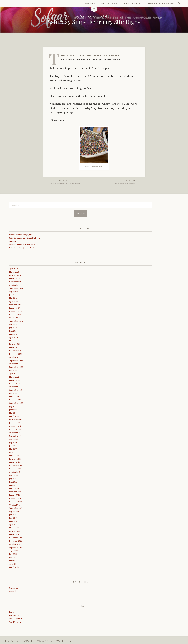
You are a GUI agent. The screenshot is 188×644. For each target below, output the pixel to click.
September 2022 (16, 367)
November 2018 (16, 469)
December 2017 (15, 498)
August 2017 (14, 512)
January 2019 (14, 462)
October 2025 (15, 285)
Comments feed (15, 619)
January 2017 (14, 534)
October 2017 (15, 505)
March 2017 (14, 528)
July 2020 (13, 407)
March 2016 (14, 567)
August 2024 (14, 324)
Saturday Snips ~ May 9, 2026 (21, 235)
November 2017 (15, 502)
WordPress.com (64, 641)
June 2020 (13, 410)
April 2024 (14, 338)
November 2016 (16, 541)
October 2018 (15, 472)
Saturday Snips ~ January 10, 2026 (23, 248)
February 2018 (15, 492)
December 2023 (16, 351)
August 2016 (14, 551)
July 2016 (13, 554)
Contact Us (138, 4)
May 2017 (13, 521)
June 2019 (13, 446)
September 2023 (16, 361)
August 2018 (14, 475)
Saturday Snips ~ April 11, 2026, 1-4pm (25, 238)
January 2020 (15, 423)
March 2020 (14, 416)
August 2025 (14, 292)
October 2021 (15, 387)
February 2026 (15, 275)
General (12, 591)
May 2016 (13, 561)
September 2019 (16, 436)
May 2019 (13, 449)
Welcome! (90, 4)
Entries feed (14, 615)
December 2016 (16, 538)
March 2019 (14, 456)
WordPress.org (15, 622)
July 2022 (13, 370)
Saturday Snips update (116, 182)
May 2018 (13, 485)
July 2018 (13, 479)
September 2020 (16, 403)
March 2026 (14, 272)
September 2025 (16, 288)
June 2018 (13, 482)
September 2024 (16, 321)
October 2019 (15, 433)
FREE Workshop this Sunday (72, 182)
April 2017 (13, 525)
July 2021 (13, 393)
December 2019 (16, 426)
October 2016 (15, 544)
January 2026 (15, 278)
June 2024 (13, 331)
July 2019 (13, 443)
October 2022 (15, 364)
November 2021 (16, 383)
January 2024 (15, 347)
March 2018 (14, 489)
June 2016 (13, 557)
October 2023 (15, 357)
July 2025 (13, 295)
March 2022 (14, 377)
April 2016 (13, 564)
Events (116, 4)
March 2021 (14, 397)
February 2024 (15, 344)
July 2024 (13, 328)
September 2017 (16, 508)
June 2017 (13, 518)
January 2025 (15, 308)
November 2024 (16, 315)
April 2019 (13, 452)
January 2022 (15, 380)
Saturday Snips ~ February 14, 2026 (24, 245)
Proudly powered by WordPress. (21, 641)
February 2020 (15, 420)
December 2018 (16, 466)
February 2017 (15, 531)
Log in (12, 612)
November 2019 (16, 429)
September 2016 (16, 548)
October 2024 (15, 318)
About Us (104, 4)
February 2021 (15, 400)
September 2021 (16, 390)
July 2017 (13, 515)
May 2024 (13, 334)
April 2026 (14, 269)
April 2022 (14, 374)
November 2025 (16, 282)
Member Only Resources (162, 4)
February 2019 (15, 459)
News (126, 4)
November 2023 (16, 354)
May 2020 (13, 413)
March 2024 (14, 341)
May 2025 (13, 298)
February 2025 (15, 305)
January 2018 (14, 495)
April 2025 (14, 302)
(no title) (12, 241)
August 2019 (14, 439)
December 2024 (16, 311)
